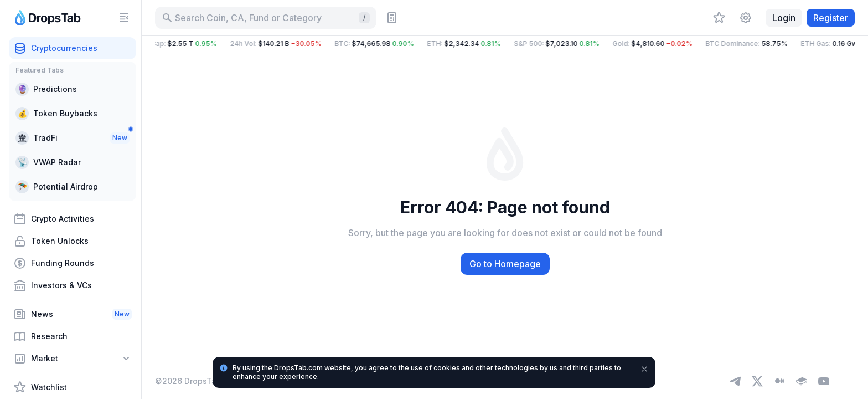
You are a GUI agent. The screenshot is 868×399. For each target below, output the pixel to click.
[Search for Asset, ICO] (266, 18)
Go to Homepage (505, 264)
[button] (505, 44)
